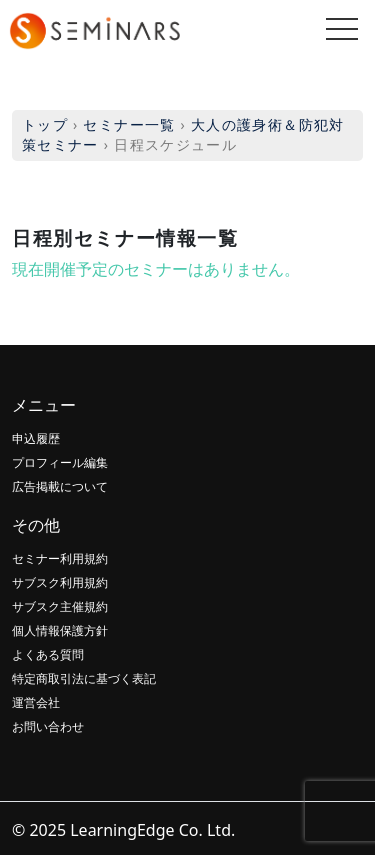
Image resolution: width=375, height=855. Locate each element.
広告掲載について (60, 486)
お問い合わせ (48, 726)
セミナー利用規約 (60, 558)
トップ (45, 124)
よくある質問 (48, 654)
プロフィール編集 (60, 462)
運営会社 (36, 702)
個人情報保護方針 (60, 630)
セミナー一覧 (129, 124)
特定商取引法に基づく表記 (84, 678)
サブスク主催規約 (60, 606)
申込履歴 (36, 438)
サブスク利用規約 (60, 582)
